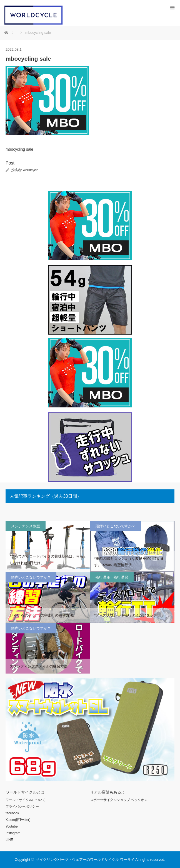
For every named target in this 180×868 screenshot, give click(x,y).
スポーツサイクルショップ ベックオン (119, 800)
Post (10, 163)
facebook (12, 813)
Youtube (12, 826)
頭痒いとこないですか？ (115, 526)
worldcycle (31, 170)
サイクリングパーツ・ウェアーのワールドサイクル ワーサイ (85, 860)
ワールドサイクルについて (26, 800)
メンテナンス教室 (26, 526)
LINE (9, 840)
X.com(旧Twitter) (18, 820)
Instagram (13, 833)
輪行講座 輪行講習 (112, 577)
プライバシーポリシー (22, 807)
